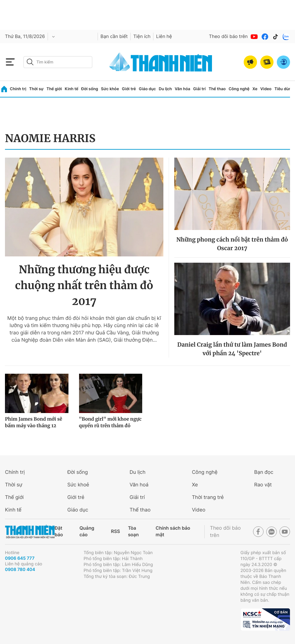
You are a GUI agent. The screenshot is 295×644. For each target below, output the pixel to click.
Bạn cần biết (114, 37)
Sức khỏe (110, 89)
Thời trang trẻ (208, 497)
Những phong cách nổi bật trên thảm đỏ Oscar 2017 (232, 244)
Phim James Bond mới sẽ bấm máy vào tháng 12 (34, 422)
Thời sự (36, 89)
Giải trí (199, 89)
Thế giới (54, 89)
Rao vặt (263, 485)
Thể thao (217, 89)
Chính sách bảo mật (173, 531)
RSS (116, 531)
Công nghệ (239, 89)
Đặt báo (59, 531)
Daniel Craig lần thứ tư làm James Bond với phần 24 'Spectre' (232, 349)
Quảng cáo (87, 531)
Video (266, 89)
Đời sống (90, 89)
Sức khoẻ (78, 485)
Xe (255, 89)
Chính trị (18, 89)
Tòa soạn (133, 531)
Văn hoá (139, 485)
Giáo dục (147, 89)
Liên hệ (164, 37)
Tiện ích (142, 37)
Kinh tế (72, 89)
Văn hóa (182, 89)
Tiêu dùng (284, 89)
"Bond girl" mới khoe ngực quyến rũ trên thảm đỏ (110, 422)
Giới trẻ (129, 89)
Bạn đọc (264, 472)
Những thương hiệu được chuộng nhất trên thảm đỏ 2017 (84, 285)
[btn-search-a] (30, 62)
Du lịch (165, 89)
